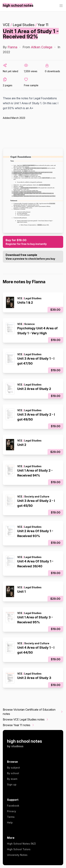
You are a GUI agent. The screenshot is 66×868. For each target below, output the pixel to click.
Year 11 (43, 25)
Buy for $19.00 (33, 242)
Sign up (12, 784)
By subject (13, 768)
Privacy (12, 811)
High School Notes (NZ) (21, 844)
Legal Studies (24, 25)
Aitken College (42, 47)
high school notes (25, 741)
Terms (11, 817)
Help (10, 822)
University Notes (17, 855)
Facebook (13, 806)
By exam (12, 779)
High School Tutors (19, 849)
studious (17, 746)
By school (13, 773)
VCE (6, 25)
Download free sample (33, 257)
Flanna (12, 47)
